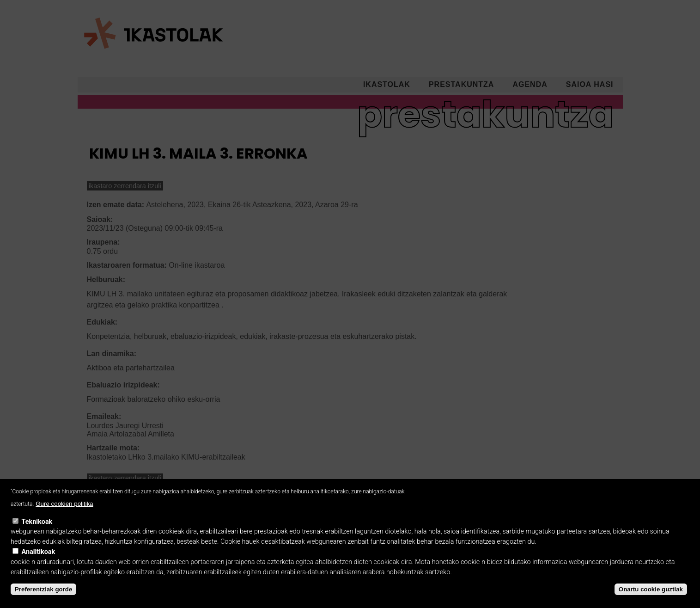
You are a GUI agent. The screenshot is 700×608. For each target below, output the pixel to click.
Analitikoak (39, 562)
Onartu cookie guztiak (651, 599)
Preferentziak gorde (43, 599)
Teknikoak (37, 531)
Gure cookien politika (64, 513)
